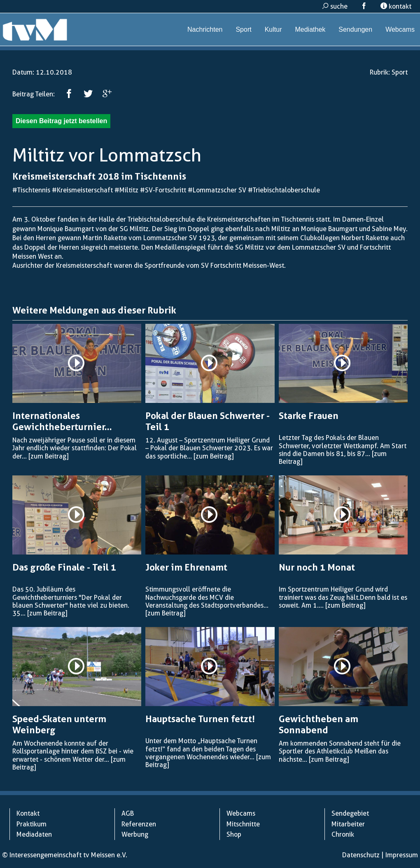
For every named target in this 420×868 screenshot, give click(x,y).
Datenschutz (361, 855)
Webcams (400, 29)
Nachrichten (205, 29)
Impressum (402, 855)
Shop (234, 834)
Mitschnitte (243, 824)
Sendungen (355, 29)
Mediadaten (34, 834)
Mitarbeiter (348, 824)
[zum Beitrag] (48, 456)
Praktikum (31, 824)
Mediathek (310, 29)
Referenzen (139, 824)
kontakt (396, 6)
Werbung (135, 834)
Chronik (343, 834)
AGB (128, 813)
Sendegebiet (350, 813)
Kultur (273, 29)
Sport (243, 29)
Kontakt (28, 813)
